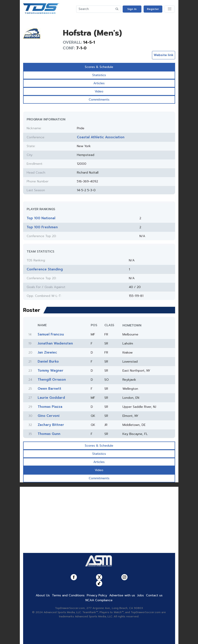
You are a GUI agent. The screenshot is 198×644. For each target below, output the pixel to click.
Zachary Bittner (51, 425)
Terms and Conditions (68, 595)
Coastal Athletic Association (101, 137)
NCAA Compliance (99, 600)
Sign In (132, 9)
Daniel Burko (48, 361)
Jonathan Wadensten (55, 343)
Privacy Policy (97, 595)
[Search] (95, 9)
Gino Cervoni (49, 416)
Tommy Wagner (51, 371)
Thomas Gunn (49, 434)
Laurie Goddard (51, 398)
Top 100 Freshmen (42, 227)
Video (99, 91)
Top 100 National (41, 218)
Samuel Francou (51, 334)
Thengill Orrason (52, 380)
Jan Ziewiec (47, 352)
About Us (43, 595)
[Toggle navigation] (170, 9)
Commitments (99, 100)
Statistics (99, 75)
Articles (99, 83)
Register (153, 9)
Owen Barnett (49, 389)
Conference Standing (45, 269)
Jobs (141, 595)
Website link (164, 55)
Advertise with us (122, 595)
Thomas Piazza (50, 407)
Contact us (154, 595)
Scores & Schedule (99, 67)
